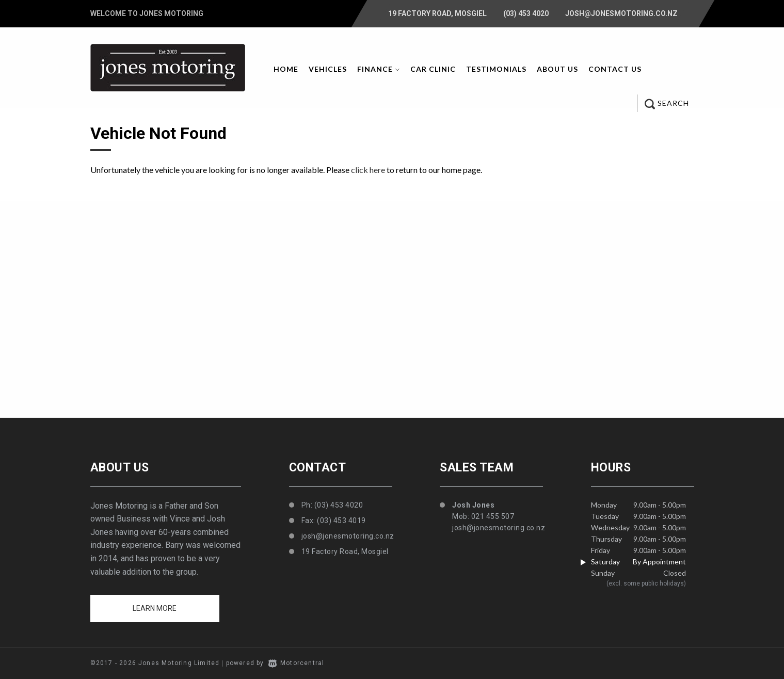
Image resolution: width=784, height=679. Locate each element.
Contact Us (615, 69)
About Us (557, 69)
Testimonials (496, 69)
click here (368, 170)
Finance (379, 69)
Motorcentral (297, 663)
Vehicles (328, 69)
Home (286, 69)
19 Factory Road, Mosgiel (437, 13)
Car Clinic (433, 69)
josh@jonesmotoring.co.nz (621, 13)
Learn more (155, 608)
